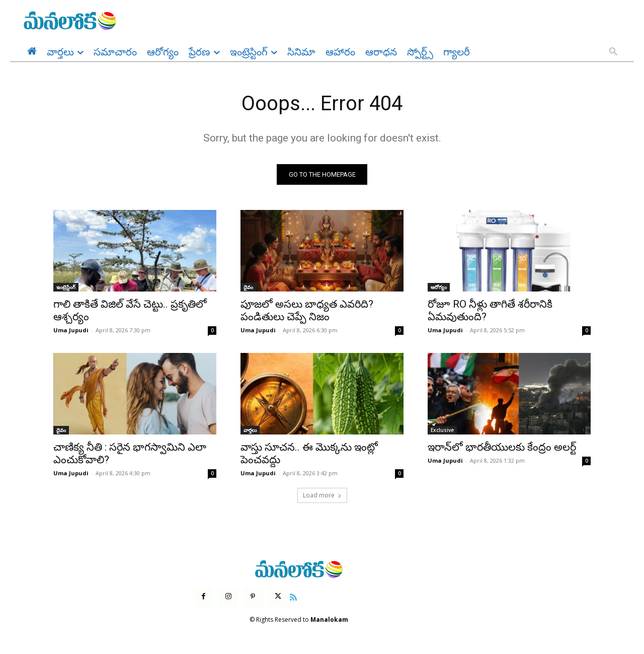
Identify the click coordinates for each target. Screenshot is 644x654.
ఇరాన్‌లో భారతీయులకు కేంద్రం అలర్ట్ (502, 448)
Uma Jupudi (71, 331)
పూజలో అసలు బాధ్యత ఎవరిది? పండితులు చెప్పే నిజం (307, 311)
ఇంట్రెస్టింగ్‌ (66, 287)
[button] (613, 52)
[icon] (293, 596)
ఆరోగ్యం (439, 287)
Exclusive (442, 430)
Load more (322, 496)
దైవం (248, 287)
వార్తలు (250, 430)
